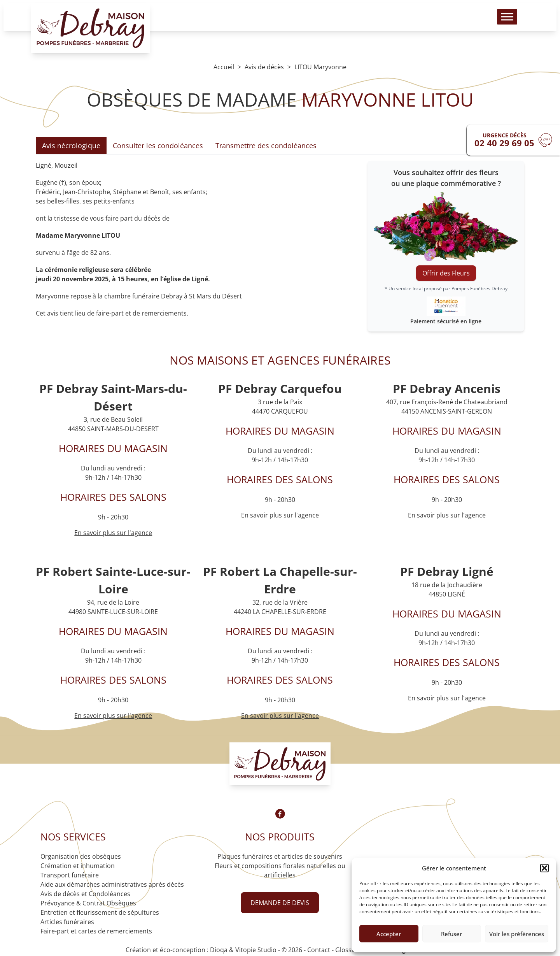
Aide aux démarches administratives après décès (112, 884)
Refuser (451, 934)
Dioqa (219, 950)
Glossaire (349, 950)
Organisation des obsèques (81, 856)
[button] (544, 868)
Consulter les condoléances (158, 146)
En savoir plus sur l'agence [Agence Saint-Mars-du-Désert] (113, 533)
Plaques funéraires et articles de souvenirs (280, 856)
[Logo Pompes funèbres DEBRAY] (91, 31)
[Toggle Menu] (507, 20)
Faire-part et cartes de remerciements (96, 931)
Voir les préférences (517, 934)
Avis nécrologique (71, 146)
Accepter (389, 934)
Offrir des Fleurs (446, 273)
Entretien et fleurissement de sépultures (100, 912)
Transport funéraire (70, 875)
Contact (319, 950)
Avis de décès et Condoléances (85, 894)
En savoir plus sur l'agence (280, 515)
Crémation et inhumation (78, 866)
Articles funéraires (67, 922)
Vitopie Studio (256, 950)
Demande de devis (280, 903)
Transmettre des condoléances (266, 146)
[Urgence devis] (513, 140)
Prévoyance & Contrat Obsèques (88, 903)
